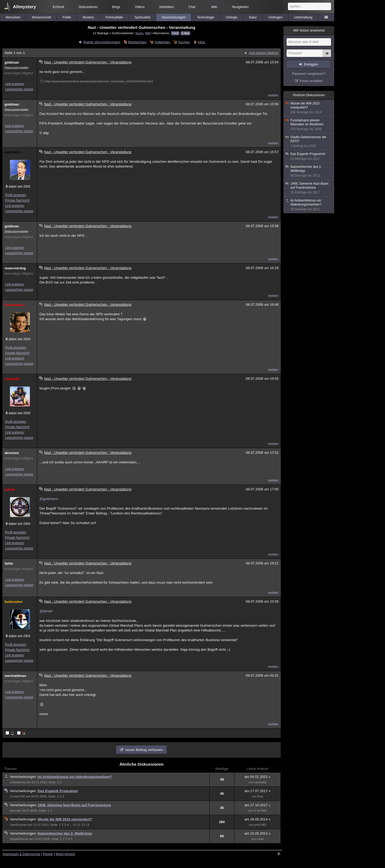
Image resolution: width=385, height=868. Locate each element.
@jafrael (46, 611)
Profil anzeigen (16, 195)
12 (83, 825)
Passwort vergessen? (309, 74)
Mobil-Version (65, 854)
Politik (67, 17)
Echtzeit (58, 7)
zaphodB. (12, 379)
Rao (260, 796)
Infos (202, 42)
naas (260, 839)
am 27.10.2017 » (257, 805)
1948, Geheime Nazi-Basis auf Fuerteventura (74, 805)
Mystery (88, 17)
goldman (12, 62)
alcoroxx (12, 453)
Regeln (48, 854)
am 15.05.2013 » (257, 833)
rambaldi (260, 782)
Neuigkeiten (240, 7)
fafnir (9, 563)
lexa (13, 811)
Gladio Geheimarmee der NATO (309, 142)
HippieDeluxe (19, 839)
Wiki (214, 7)
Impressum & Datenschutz (22, 854)
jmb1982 (260, 825)
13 (88, 825)
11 (79, 825)
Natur (253, 17)
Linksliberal (18, 782)
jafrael (10, 489)
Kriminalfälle (114, 17)
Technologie (206, 17)
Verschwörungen (174, 17)
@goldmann (49, 499)
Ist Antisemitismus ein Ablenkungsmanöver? (75, 777)
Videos (140, 7)
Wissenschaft (41, 17)
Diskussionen (88, 7)
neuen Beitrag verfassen (144, 750)
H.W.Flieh (260, 811)
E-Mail (185, 33)
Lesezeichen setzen (19, 89)
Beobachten (137, 42)
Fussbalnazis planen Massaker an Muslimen (309, 125)
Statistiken (166, 7)
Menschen (13, 17)
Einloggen (311, 64)
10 (74, 825)
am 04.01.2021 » (257, 777)
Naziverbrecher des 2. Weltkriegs (65, 833)
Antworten (162, 42)
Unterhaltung (303, 17)
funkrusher (14, 602)
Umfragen (276, 17)
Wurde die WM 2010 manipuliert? (65, 819)
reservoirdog (15, 268)
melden (273, 95)
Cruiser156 (18, 796)
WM (148, 33)
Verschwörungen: (24, 777)
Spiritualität (142, 17)
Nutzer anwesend (309, 30)
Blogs (116, 7)
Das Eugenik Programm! (58, 791)
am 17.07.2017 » (257, 791)
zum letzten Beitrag (264, 53)
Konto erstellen (311, 81)
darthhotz (12, 152)
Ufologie (232, 17)
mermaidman (15, 676)
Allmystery (24, 7)
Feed (175, 33)
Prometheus (15, 305)
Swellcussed (18, 825)
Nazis (139, 33)
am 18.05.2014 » (257, 819)
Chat (192, 7)
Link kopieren (15, 84)
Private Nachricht (17, 200)
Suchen (184, 42)
